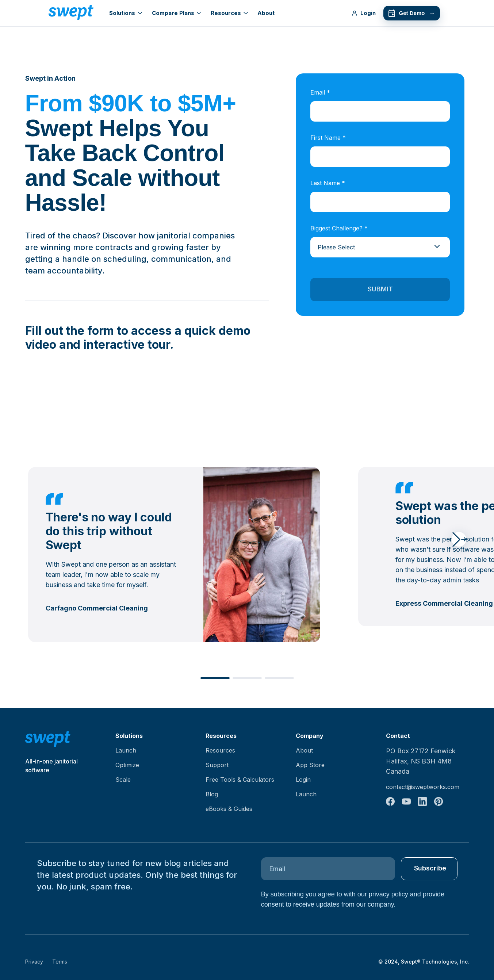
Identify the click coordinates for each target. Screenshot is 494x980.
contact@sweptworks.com (423, 787)
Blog (212, 794)
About (266, 13)
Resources (229, 13)
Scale (123, 780)
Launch (126, 750)
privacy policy (388, 894)
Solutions (126, 13)
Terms (60, 962)
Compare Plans (177, 13)
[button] (459, 539)
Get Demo (411, 13)
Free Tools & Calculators (240, 780)
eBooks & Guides (229, 809)
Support (217, 765)
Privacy (34, 962)
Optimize (127, 765)
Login (364, 13)
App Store (310, 765)
